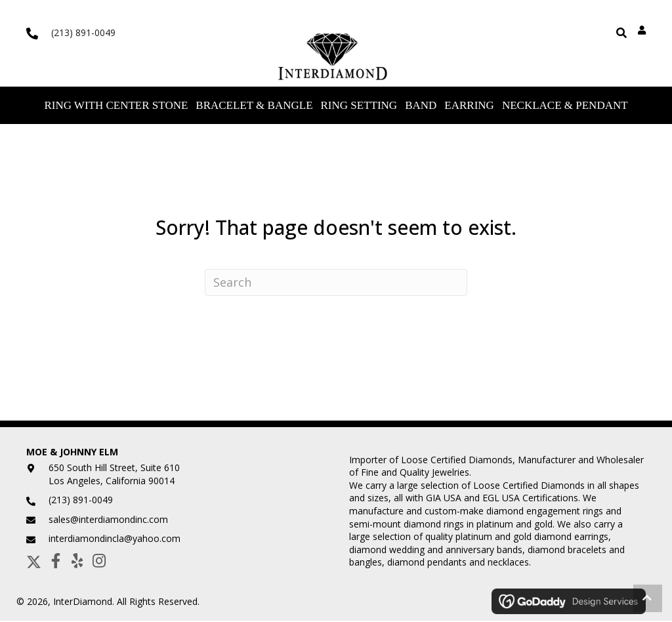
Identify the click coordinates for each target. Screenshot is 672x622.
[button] (34, 562)
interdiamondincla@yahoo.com (115, 540)
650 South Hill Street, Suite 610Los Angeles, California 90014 (114, 475)
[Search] (336, 284)
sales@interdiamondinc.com (108, 521)
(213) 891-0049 (83, 32)
